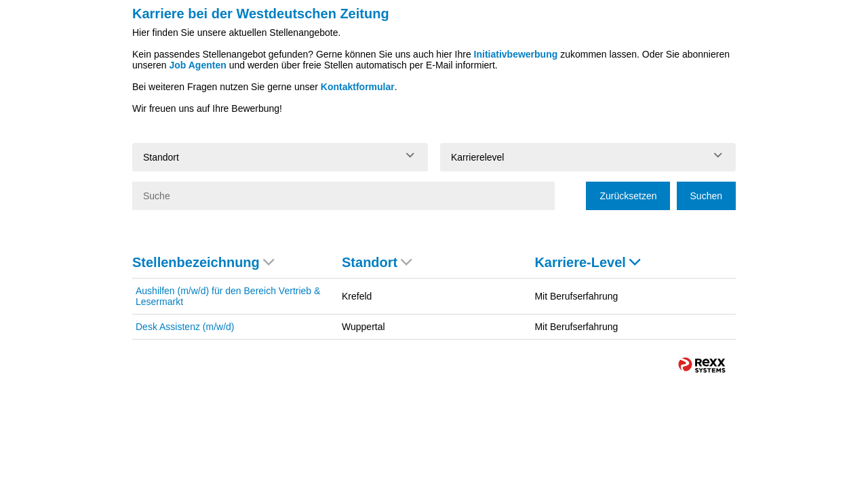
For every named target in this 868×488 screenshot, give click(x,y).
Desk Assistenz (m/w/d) (185, 327)
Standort (377, 262)
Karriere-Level (587, 262)
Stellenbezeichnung (203, 262)
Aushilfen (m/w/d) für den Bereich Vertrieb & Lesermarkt (228, 296)
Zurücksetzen (628, 196)
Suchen (706, 196)
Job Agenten (197, 65)
